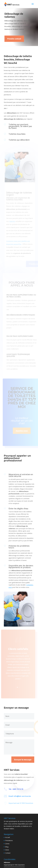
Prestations (9, 840)
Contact (8, 853)
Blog (7, 847)
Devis (7, 850)
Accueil (8, 837)
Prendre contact (14, 39)
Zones (7, 844)
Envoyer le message (23, 760)
